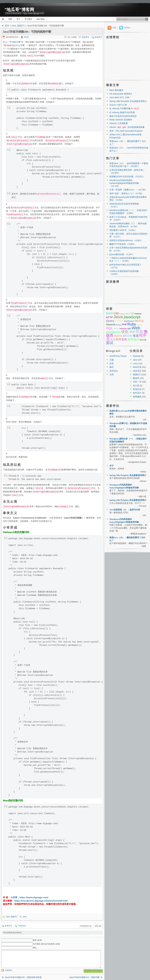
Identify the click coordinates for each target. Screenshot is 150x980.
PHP (124, 325)
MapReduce (129, 321)
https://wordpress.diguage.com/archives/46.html (41, 901)
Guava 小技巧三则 (118, 105)
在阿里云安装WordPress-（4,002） (126, 240)
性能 (140, 332)
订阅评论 (8, 970)
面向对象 (143, 340)
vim (129, 329)
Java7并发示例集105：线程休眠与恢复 (23, 977)
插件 (112, 367)
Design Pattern (124, 314)
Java (14, 26)
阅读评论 (85, 37)
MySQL (140, 321)
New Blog (40, 19)
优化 (125, 332)
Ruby (132, 324)
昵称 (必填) (37, 940)
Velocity (123, 329)
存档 (10, 19)
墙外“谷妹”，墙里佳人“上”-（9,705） (127, 193)
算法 (113, 340)
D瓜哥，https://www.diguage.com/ (29, 897)
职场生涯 (137, 389)
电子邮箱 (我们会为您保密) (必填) (46, 944)
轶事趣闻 (137, 397)
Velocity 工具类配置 (119, 123)
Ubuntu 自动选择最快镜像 (127, 127)
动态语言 (137, 371)
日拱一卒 (137, 382)
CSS (116, 314)
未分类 (136, 386)
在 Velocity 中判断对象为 (125, 108)
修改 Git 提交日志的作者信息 (123, 116)
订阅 (114, 28)
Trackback (22, 926)
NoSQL (119, 325)
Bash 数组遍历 (116, 90)
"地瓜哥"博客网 (19, 10)
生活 (136, 336)
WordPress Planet (118, 356)
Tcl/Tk (116, 329)
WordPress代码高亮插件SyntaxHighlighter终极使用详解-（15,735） (124, 183)
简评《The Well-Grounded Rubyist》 (127, 131)
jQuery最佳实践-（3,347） (122, 254)
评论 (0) (98, 926)
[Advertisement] (127, 59)
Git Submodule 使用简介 (121, 94)
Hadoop (138, 314)
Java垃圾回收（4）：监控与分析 (125, 510)
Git (132, 313)
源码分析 (127, 336)
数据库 (136, 378)
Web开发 (137, 367)
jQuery (110, 321)
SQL (110, 328)
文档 (112, 374)
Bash (110, 313)
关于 (18, 19)
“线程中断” (16, 42)
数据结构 (118, 336)
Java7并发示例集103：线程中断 (84, 977)
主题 (112, 360)
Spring (139, 325)
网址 (35, 948)
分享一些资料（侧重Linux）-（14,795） (128, 190)
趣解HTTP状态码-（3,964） (123, 244)
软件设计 (133, 339)
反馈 (112, 363)
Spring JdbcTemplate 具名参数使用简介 (128, 101)
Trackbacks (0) (86, 926)
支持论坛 (114, 371)
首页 (3, 19)
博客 (132, 332)
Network (111, 325)
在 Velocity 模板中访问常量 (122, 112)
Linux (119, 321)
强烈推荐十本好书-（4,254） (123, 230)
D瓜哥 (26, 37)
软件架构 (121, 339)
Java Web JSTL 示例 (119, 97)
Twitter (127, 28)
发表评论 (98, 37)
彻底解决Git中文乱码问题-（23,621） (127, 176)
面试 (110, 343)
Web (136, 328)
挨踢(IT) (21, 26)
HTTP (109, 317)
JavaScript (132, 317)
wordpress (113, 332)
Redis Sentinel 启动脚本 (121, 120)
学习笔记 (28, 19)
